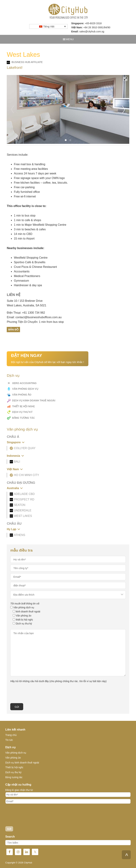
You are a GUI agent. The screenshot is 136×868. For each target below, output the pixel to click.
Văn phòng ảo (22, 395)
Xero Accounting (24, 383)
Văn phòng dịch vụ (25, 389)
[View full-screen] (125, 79)
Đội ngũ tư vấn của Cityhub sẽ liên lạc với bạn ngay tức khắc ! (47, 358)
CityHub (68, 12)
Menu (70, 39)
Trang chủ (11, 735)
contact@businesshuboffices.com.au (39, 317)
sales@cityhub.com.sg (92, 31)
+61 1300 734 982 (34, 313)
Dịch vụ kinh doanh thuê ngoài (34, 400)
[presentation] (37, 693)
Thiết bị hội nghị (23, 406)
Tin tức (9, 740)
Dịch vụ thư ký (22, 412)
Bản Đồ (13, 329)
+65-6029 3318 (93, 23)
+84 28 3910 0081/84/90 (97, 27)
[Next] (124, 109)
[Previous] (12, 109)
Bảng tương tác (23, 418)
